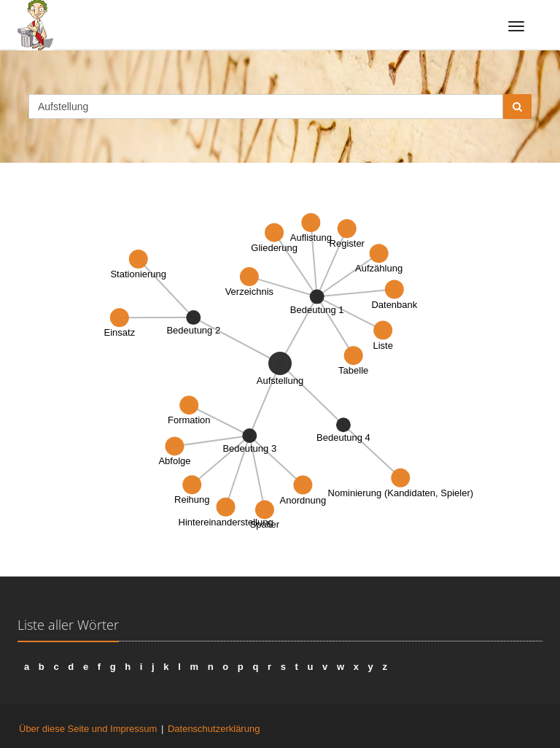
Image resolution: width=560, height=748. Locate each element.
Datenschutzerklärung (214, 729)
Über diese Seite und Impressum (88, 729)
